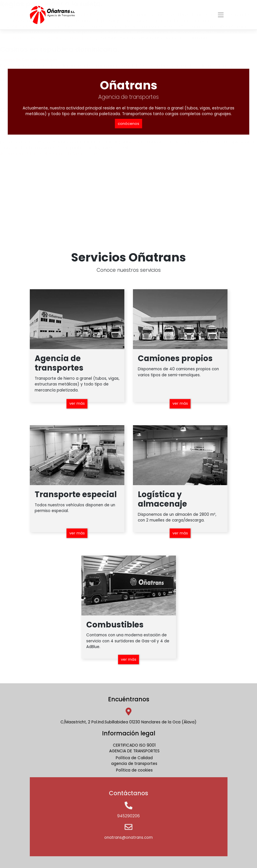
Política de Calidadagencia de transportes (134, 761)
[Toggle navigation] (221, 15)
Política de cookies (134, 770)
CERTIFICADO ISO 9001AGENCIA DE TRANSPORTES (134, 748)
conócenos (128, 124)
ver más (77, 403)
